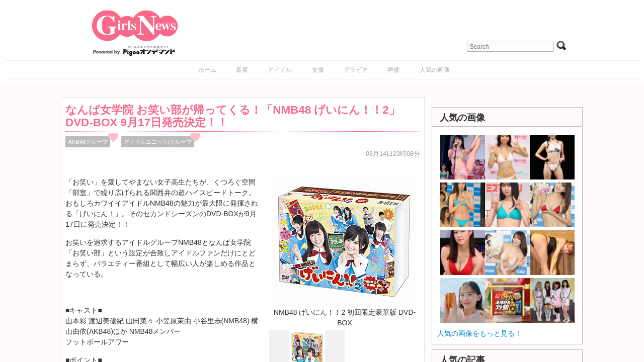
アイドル (280, 70)
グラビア (356, 70)
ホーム (207, 70)
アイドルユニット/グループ (158, 142)
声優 (393, 70)
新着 (242, 70)
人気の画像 (435, 70)
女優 (318, 70)
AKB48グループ (88, 142)
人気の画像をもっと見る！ (479, 333)
